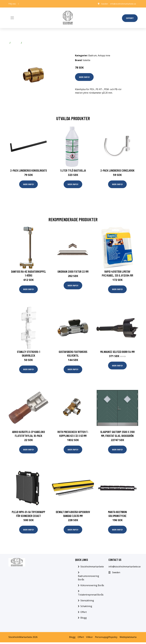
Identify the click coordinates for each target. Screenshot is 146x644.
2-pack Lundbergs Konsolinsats (29, 170)
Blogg (84, 619)
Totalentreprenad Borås (91, 596)
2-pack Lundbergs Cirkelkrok (117, 170)
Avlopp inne (29, 43)
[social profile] (19, 4)
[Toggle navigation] (12, 18)
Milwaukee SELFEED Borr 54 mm (117, 352)
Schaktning (86, 608)
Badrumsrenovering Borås (88, 579)
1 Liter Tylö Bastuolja (73, 170)
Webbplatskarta (128, 639)
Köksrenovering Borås (92, 587)
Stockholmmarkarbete (92, 568)
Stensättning (87, 602)
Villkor (89, 639)
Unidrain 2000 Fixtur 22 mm (73, 272)
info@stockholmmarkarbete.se (122, 4)
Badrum (16, 43)
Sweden (101, 4)
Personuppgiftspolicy (106, 639)
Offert (130, 18)
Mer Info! (84, 77)
